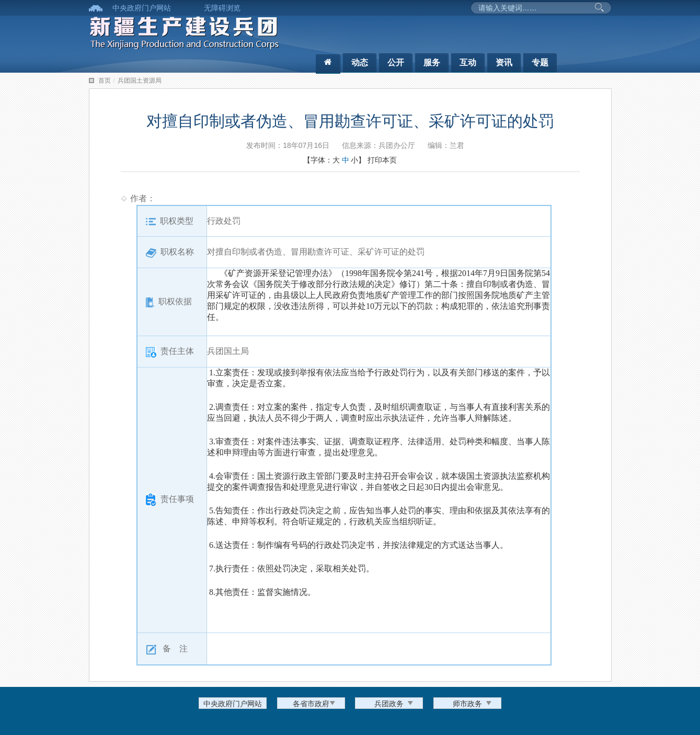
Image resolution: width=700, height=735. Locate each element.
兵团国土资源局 (140, 81)
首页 (105, 81)
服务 (432, 62)
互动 (468, 62)
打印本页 (382, 160)
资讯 (504, 62)
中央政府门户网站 (142, 8)
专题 (540, 62)
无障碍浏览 (222, 8)
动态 (360, 62)
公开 (396, 62)
